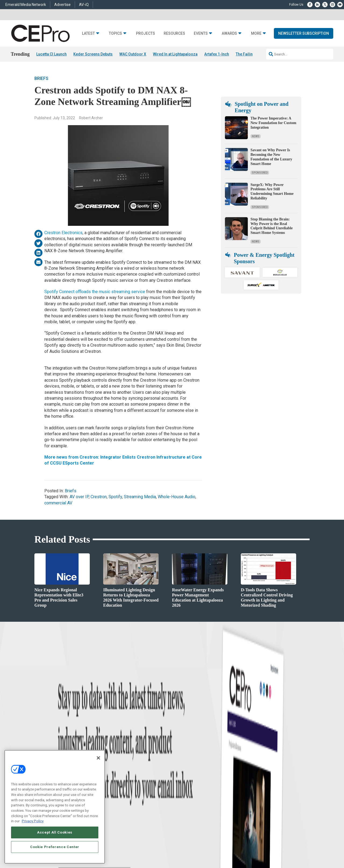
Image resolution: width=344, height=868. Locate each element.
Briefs (41, 79)
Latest (88, 34)
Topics (115, 34)
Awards (229, 34)
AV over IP (79, 497)
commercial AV (58, 503)
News (256, 136)
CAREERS (129, 847)
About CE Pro (181, 767)
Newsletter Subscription (304, 33)
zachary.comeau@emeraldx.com (264, 778)
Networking (111, 760)
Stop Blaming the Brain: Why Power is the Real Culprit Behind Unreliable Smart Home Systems (272, 226)
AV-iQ (84, 5)
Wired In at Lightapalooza (175, 54)
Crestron (99, 497)
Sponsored (260, 173)
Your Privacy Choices (265, 847)
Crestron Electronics (63, 233)
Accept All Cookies (55, 832)
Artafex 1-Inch (217, 54)
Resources (174, 34)
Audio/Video (112, 780)
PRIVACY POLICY (295, 852)
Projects (146, 34)
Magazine (179, 774)
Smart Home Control (118, 774)
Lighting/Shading (116, 787)
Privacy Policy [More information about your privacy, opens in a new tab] (33, 821)
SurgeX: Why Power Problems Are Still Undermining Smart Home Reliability (272, 191)
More (256, 34)
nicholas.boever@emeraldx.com (263, 799)
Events (201, 34)
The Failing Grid (250, 54)
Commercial (112, 767)
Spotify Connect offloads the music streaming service (95, 292)
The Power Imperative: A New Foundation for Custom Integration (273, 123)
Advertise (62, 5)
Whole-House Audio (177, 497)
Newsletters (180, 780)
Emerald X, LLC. (270, 839)
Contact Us (249, 806)
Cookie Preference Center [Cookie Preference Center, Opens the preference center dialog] (55, 847)
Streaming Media (140, 497)
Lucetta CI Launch (51, 54)
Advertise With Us (185, 760)
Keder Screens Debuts (93, 54)
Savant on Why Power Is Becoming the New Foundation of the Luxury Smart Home (271, 157)
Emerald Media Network (26, 5)
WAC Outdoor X (133, 54)
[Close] (98, 758)
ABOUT (114, 847)
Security (109, 794)
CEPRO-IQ (179, 787)
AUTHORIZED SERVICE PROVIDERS (165, 847)
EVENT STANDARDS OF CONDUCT (218, 847)
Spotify (115, 497)
